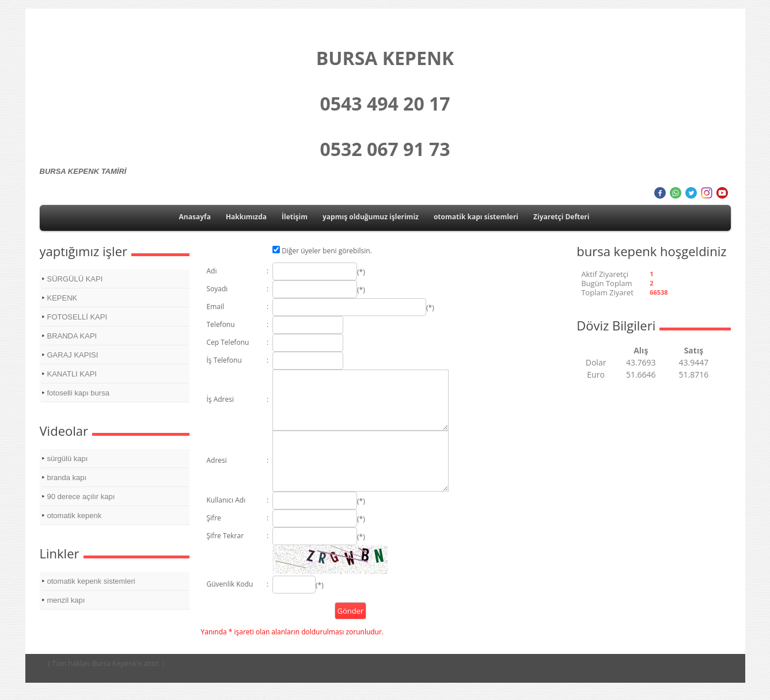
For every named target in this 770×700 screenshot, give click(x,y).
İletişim (295, 217)
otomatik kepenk (75, 516)
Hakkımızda (246, 217)
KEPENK (62, 298)
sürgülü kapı (68, 459)
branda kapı (67, 478)
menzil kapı (66, 600)
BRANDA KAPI (72, 336)
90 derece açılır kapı (81, 497)
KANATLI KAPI (72, 374)
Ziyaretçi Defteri (561, 217)
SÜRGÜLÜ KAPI (75, 279)
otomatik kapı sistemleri (476, 217)
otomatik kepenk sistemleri (91, 581)
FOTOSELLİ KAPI (77, 317)
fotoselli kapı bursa (78, 393)
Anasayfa (195, 217)
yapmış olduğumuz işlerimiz (371, 217)
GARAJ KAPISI (73, 355)
